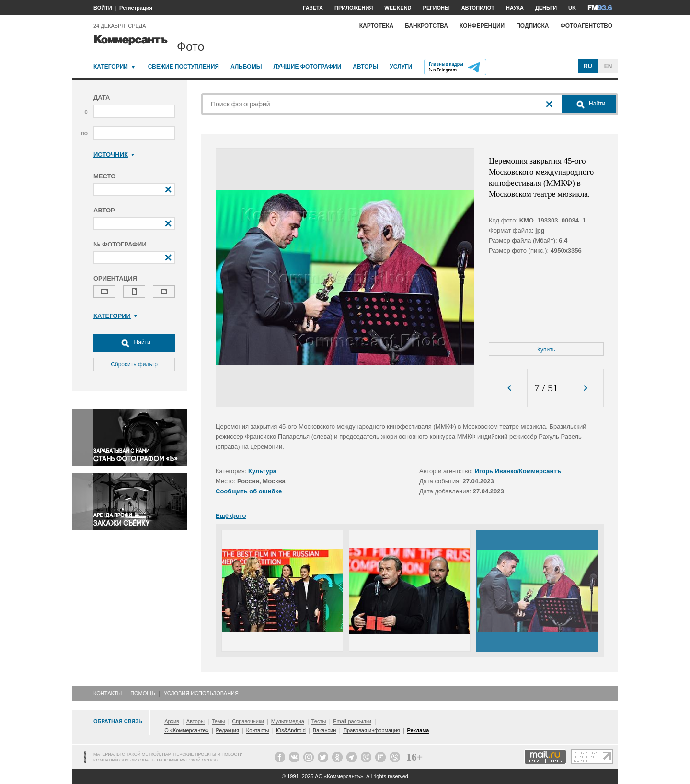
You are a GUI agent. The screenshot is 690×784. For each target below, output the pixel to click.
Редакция (227, 730)
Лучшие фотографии (307, 67)
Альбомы (246, 67)
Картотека (377, 26)
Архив (172, 721)
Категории (111, 67)
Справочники (248, 721)
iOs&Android (291, 730)
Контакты (108, 693)
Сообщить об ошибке (249, 491)
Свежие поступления (184, 67)
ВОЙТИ (103, 8)
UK (572, 8)
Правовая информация (371, 730)
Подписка (532, 26)
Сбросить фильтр (134, 364)
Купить (546, 350)
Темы (218, 721)
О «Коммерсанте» (186, 730)
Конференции (482, 26)
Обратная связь (118, 721)
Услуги (401, 67)
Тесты (319, 721)
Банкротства (426, 26)
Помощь (143, 693)
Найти (134, 343)
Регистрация (136, 8)
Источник (114, 155)
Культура (262, 471)
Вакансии (325, 730)
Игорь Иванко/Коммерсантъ (518, 471)
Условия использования (201, 693)
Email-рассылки (352, 721)
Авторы (365, 67)
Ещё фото (231, 516)
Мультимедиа (288, 721)
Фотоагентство (586, 26)
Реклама (418, 730)
